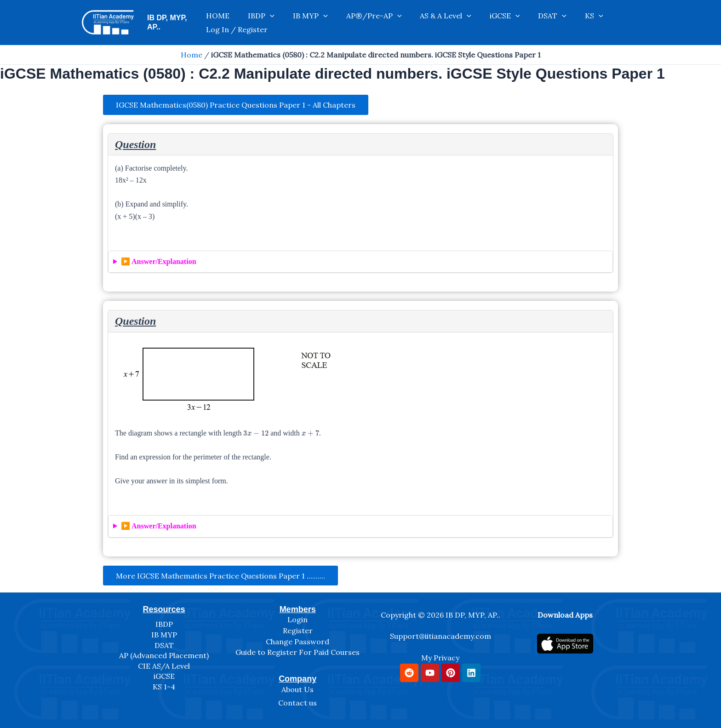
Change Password (298, 642)
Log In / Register (589, 23)
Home (192, 55)
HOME (227, 23)
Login (298, 619)
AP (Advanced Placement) (164, 655)
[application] (270, 23)
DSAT (507, 23)
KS (539, 23)
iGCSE (469, 23)
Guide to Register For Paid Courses (298, 652)
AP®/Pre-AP (356, 23)
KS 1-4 (164, 687)
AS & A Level (418, 23)
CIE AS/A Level (164, 666)
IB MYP (302, 23)
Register (298, 631)
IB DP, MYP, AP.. (175, 22)
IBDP (262, 23)
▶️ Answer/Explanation (159, 262)
